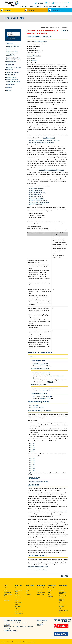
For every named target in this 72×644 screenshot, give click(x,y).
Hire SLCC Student (41, 594)
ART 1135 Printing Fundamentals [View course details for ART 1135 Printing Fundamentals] (37, 189)
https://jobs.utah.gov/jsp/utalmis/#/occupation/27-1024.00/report (44, 140)
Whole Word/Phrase (12, 37)
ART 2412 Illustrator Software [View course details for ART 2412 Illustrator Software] (36, 205)
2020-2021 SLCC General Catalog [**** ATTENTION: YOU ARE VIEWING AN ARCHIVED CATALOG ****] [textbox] (55, 27)
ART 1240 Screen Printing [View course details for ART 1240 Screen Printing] (35, 195)
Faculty (27, 590)
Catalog (16, 604)
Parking (50, 594)
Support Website (41, 623)
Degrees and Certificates (12, 53)
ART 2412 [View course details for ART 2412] (33, 449)
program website (33, 60)
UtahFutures (9, 87)
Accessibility (62, 590)
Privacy (61, 603)
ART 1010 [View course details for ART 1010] (33, 458)
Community (28, 594)
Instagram (66, 620)
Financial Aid (17, 596)
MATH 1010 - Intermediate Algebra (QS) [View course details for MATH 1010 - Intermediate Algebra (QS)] (42, 374)
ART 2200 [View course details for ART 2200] (33, 451)
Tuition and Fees (18, 598)
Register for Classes (19, 611)
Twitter (55, 620)
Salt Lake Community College (11, 4)
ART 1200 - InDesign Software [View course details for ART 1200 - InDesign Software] (37, 407)
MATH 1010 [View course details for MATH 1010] (51, 376)
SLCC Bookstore (18, 602)
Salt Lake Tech (63, 7)
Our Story (6, 588)
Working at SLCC (40, 588)
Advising (16, 600)
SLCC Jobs (39, 590)
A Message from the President (13, 46)
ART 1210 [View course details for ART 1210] (33, 460)
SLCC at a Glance (10, 48)
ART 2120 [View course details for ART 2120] (33, 464)
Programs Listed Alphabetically (14, 60)
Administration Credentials (13, 73)
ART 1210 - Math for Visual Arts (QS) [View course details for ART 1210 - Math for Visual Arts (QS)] (42, 372)
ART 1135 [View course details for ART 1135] (33, 443)
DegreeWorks (10, 70)
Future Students (35, 7)
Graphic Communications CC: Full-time (39, 482)
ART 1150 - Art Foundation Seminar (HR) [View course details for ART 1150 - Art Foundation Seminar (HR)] (42, 396)
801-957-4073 (14, 630)
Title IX (61, 609)
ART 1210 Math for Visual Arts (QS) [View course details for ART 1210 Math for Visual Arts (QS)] (37, 193)
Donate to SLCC (7, 600)
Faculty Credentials (11, 74)
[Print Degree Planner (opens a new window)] (62, 31)
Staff (27, 592)
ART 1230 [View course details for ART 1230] (33, 447)
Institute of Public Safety (12, 79)
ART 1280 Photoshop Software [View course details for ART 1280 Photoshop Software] (36, 197)
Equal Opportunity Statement (63, 593)
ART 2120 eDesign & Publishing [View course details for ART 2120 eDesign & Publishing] (36, 199)
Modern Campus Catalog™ (29, 641)
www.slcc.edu (64, 511)
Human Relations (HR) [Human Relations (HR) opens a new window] (45, 398)
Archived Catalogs (11, 84)
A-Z (65, 3)
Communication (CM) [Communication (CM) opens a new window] (45, 390)
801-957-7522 (7, 625)
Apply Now (29, 10)
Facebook (62, 620)
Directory (50, 590)
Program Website (31, 54)
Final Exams (17, 609)
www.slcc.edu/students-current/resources (38, 567)
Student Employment (41, 592)
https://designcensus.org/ (49, 138)
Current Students (50, 7)
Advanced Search (11, 39)
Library (16, 588)
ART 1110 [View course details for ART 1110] (33, 445)
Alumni (5, 598)
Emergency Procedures (51, 597)
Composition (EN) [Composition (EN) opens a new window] (44, 366)
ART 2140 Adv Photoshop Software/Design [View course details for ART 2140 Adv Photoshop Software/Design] (39, 203)
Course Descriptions (11, 62)
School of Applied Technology (13, 81)
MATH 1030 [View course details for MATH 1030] (50, 382)
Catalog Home (10, 43)
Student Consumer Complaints (63, 606)
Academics (23, 7)
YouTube (69, 620)
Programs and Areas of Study (13, 58)
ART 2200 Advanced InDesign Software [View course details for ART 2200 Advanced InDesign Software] (38, 201)
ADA (60, 588)
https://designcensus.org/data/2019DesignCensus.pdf (41, 142)
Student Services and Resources (14, 68)
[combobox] (55, 27)
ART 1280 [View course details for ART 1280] (33, 462)
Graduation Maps (10, 65)
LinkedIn (59, 620)
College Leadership (7, 592)
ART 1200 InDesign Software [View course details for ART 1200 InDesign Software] (36, 191)
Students (28, 588)
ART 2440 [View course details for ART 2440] (33, 470)
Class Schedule (18, 607)
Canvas (16, 594)
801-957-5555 (40, 625)
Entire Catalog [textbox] (10, 33)
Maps (49, 592)
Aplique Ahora (54, 10)
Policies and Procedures (12, 51)
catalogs (4, 641)
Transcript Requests (19, 613)
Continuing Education (11, 77)
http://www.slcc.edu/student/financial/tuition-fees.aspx (51, 170)
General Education (11, 55)
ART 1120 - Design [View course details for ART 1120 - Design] (35, 405)
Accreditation (6, 590)
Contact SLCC (6, 10)
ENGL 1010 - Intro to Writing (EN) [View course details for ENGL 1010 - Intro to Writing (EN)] (41, 364)
